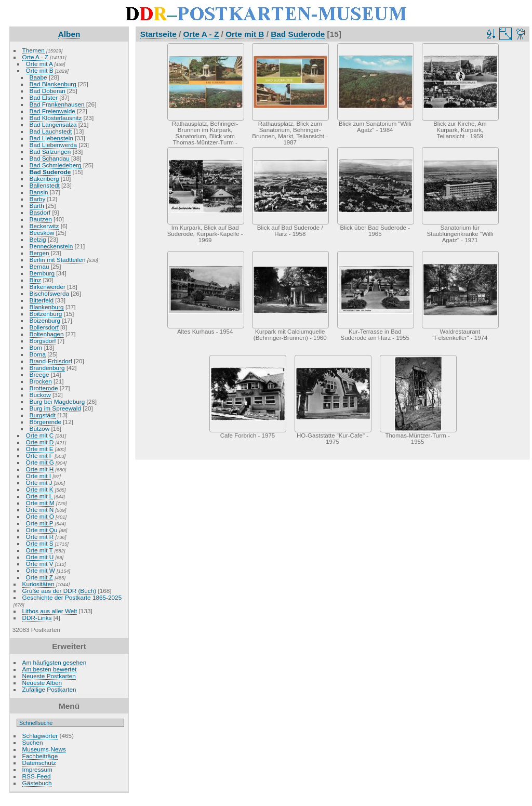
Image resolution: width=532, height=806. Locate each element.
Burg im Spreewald (55, 408)
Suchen (33, 742)
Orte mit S (40, 543)
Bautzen (41, 219)
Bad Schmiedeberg (56, 165)
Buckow (40, 395)
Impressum (37, 769)
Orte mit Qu (42, 530)
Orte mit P (40, 523)
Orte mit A (39, 64)
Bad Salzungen (50, 151)
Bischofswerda (50, 293)
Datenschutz (39, 763)
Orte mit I (38, 476)
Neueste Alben (42, 683)
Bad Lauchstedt (51, 131)
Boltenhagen (47, 334)
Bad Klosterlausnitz (56, 118)
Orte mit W (41, 570)
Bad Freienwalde (52, 111)
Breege (39, 374)
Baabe (38, 77)
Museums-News (44, 749)
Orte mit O (40, 516)
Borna (38, 354)
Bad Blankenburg (53, 84)
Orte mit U (40, 557)
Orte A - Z (35, 57)
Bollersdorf (44, 327)
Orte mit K (40, 489)
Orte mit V (40, 564)
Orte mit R (40, 537)
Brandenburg (47, 368)
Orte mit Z (39, 577)
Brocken (41, 381)
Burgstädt (43, 415)
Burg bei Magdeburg (57, 401)
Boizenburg (45, 320)
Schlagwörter (40, 736)
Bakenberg (44, 179)
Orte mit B (40, 70)
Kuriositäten (39, 584)
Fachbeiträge (40, 756)
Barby (38, 199)
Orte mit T (39, 550)
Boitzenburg (46, 314)
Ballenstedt (45, 185)
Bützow (40, 428)
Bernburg (42, 273)
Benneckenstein (51, 246)
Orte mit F (39, 455)
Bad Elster (44, 97)
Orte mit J (39, 483)
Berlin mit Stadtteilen (58, 260)
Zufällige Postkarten (49, 689)
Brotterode (44, 388)
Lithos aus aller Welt (50, 611)
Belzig (38, 239)
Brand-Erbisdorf (51, 361)
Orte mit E (40, 449)
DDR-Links (37, 618)
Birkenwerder (48, 287)
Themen (34, 50)
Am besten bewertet (50, 669)
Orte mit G (40, 462)
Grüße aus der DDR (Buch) (59, 591)
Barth (37, 206)
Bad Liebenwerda (54, 145)
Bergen (39, 253)
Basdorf (40, 212)
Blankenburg (47, 307)
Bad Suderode (50, 172)
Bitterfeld (42, 300)
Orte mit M (40, 503)
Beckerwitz (44, 226)
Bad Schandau (50, 158)
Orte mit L (39, 496)
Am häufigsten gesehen (55, 662)
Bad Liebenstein (51, 138)
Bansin (39, 192)
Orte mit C (40, 435)
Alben (69, 34)
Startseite (158, 34)
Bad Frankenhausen (57, 104)
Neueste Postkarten (49, 676)
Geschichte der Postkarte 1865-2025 (72, 597)
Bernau (39, 266)
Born (36, 347)
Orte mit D (40, 442)
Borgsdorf (43, 341)
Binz (36, 280)
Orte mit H (40, 469)
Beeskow (42, 233)
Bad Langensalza (53, 124)
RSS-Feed (37, 776)
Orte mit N (40, 510)
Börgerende (46, 422)
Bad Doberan (48, 91)
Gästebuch (37, 783)
